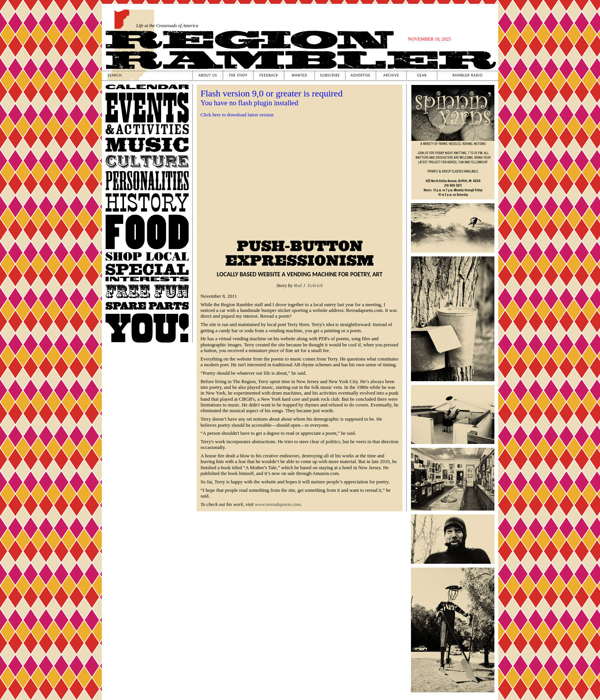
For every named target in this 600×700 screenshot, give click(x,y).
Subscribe (330, 75)
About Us (208, 75)
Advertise (361, 75)
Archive (391, 75)
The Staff (238, 75)
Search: (115, 75)
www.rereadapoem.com (278, 504)
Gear (422, 75)
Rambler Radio (468, 75)
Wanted (299, 75)
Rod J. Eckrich (308, 286)
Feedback (269, 75)
